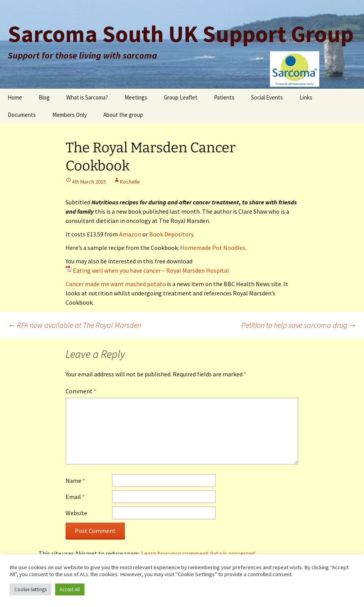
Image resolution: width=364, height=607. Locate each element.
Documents (22, 115)
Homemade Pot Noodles (213, 248)
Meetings (136, 97)
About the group (123, 115)
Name (75, 481)
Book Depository (171, 234)
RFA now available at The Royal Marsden (74, 325)
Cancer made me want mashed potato (116, 284)
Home (15, 97)
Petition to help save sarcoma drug (299, 325)
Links (306, 97)
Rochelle (130, 182)
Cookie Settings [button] (30, 589)
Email (75, 497)
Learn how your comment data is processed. (199, 553)
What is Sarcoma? (87, 97)
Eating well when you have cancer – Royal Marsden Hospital (151, 270)
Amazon (130, 234)
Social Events (267, 97)
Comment (81, 391)
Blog (44, 97)
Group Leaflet (181, 97)
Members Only (70, 115)
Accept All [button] (70, 589)
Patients (224, 97)
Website (76, 513)
